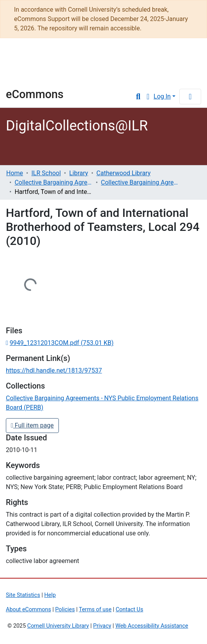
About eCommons (28, 610)
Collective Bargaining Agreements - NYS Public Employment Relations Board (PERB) (140, 182)
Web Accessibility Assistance (152, 626)
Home (15, 173)
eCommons (35, 94)
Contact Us (130, 610)
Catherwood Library (123, 173)
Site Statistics (23, 595)
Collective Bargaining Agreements (53, 182)
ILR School (46, 173)
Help (50, 595)
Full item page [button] (32, 425)
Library (29, 77)
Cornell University (45, 56)
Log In (162, 96)
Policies (65, 610)
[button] (148, 97)
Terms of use (95, 610)
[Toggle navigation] (190, 97)
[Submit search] (138, 97)
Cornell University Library (58, 626)
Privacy (102, 626)
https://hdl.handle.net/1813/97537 (54, 370)
